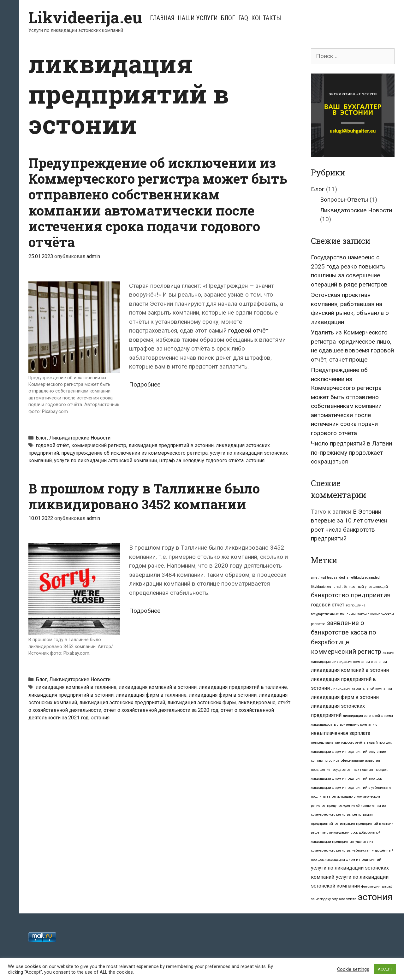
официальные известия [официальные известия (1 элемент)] (360, 761)
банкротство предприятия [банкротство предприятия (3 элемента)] (351, 595)
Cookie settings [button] (353, 969)
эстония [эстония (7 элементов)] (375, 897)
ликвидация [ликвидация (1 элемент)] (321, 662)
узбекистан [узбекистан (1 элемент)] (361, 850)
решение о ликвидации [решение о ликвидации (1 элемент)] (330, 832)
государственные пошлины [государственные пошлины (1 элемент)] (333, 614)
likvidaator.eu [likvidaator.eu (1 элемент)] (321, 587)
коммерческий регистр (99, 445)
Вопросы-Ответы (344, 200)
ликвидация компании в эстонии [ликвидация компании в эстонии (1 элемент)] (360, 662)
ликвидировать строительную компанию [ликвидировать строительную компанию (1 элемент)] (344, 725)
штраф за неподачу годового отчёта (201, 460)
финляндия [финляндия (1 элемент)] (371, 886)
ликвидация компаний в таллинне (76, 687)
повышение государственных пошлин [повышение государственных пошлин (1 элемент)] (342, 770)
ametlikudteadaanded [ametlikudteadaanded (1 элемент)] (363, 578)
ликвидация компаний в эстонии (158, 687)
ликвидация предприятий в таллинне (243, 687)
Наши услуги (198, 18)
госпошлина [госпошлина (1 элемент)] (356, 605)
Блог (228, 18)
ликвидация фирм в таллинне (151, 695)
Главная (162, 18)
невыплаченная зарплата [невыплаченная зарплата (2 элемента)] (341, 733)
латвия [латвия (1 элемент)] (389, 653)
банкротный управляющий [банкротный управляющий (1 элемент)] (366, 587)
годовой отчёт (248, 331)
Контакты (266, 18)
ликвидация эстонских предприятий (122, 703)
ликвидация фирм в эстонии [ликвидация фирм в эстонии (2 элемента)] (345, 697)
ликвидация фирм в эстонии (223, 695)
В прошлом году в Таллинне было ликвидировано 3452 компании (144, 496)
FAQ (243, 18)
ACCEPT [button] (385, 969)
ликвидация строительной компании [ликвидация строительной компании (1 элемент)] (362, 689)
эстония (255, 460)
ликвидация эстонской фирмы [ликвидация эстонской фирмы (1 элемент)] (368, 716)
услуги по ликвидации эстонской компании (105, 460)
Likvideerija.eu (85, 17)
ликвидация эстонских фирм (202, 703)
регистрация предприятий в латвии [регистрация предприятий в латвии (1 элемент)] (364, 824)
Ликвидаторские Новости (80, 438)
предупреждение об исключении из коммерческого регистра (134, 453)
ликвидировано (257, 703)
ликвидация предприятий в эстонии (171, 445)
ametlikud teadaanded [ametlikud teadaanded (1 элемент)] (328, 578)
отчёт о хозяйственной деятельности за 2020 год (161, 710)
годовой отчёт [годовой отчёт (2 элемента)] (328, 605)
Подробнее (145, 384)
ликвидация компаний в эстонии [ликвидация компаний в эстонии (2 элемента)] (350, 670)
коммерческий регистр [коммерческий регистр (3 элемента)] (346, 652)
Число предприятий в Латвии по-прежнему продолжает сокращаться (351, 452)
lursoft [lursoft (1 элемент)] (338, 587)
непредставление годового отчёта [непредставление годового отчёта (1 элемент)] (338, 743)
